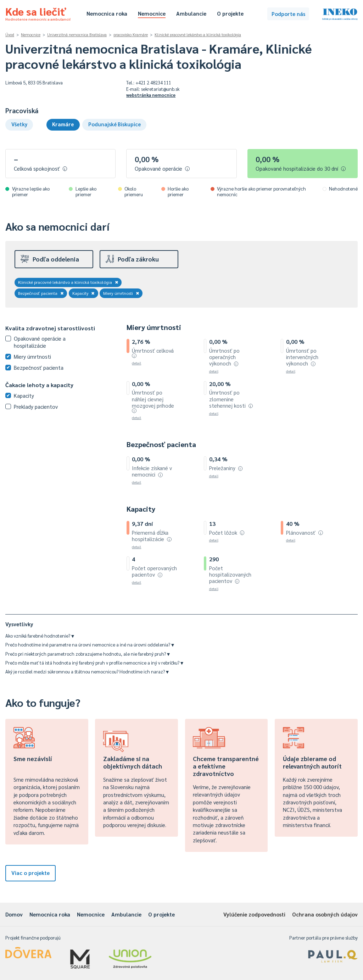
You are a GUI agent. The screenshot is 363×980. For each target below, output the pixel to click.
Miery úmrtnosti (121, 293)
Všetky (19, 124)
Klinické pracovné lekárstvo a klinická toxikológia (198, 35)
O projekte (230, 13)
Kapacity (84, 293)
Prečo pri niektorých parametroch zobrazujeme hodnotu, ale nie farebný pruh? (88, 654)
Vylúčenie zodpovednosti (254, 914)
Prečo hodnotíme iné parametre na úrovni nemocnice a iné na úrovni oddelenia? (90, 645)
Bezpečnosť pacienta (41, 293)
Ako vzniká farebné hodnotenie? (40, 636)
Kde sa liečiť (38, 13)
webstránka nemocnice (151, 95)
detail (136, 363)
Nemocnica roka (107, 13)
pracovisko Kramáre (131, 35)
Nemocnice (152, 13)
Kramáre (63, 124)
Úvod (10, 35)
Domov (14, 914)
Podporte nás (288, 14)
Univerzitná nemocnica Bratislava (77, 35)
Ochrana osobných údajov (325, 914)
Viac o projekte (30, 873)
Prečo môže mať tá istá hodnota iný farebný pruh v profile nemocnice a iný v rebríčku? (94, 663)
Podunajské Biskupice (115, 124)
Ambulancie (191, 13)
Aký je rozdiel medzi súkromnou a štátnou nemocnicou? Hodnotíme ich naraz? (87, 671)
